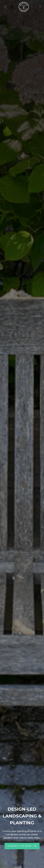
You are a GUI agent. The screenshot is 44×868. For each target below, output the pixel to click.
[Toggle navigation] (5, 7)
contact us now (22, 846)
